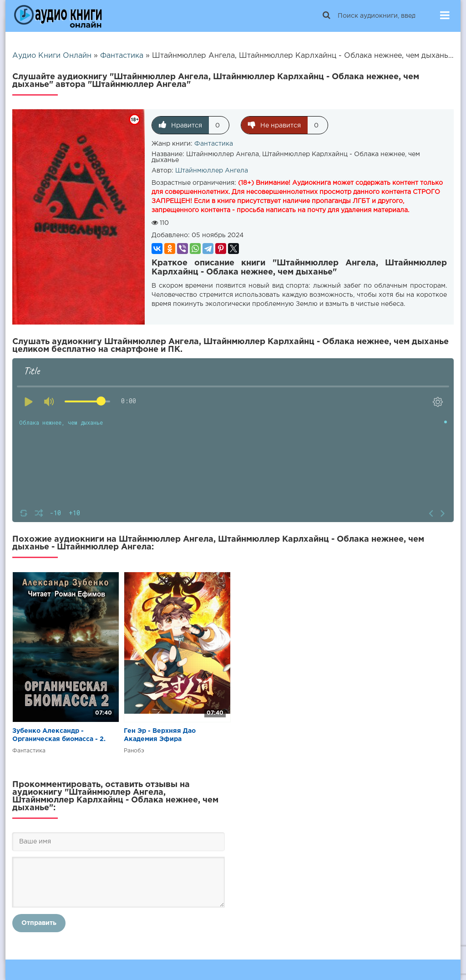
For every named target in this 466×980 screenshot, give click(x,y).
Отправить (39, 923)
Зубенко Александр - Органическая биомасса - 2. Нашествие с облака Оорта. (59, 736)
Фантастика (214, 144)
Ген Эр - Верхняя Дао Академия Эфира (160, 735)
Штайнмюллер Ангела (212, 171)
